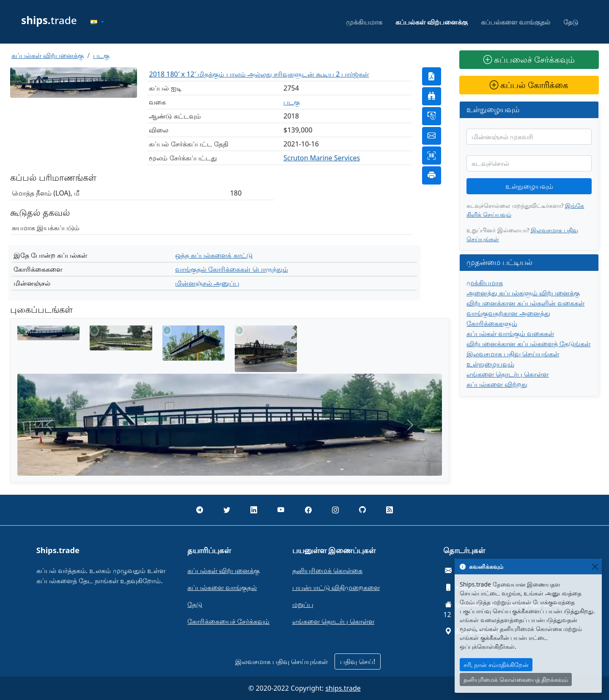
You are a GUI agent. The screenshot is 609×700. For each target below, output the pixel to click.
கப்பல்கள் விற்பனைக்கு (432, 22)
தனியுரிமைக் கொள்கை (327, 570)
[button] (97, 22)
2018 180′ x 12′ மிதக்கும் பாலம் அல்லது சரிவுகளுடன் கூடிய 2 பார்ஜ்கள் (259, 74)
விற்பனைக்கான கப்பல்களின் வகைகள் (525, 303)
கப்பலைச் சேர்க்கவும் (529, 59)
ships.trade (343, 688)
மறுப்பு (303, 604)
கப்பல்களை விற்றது (497, 384)
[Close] (595, 566)
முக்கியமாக (364, 22)
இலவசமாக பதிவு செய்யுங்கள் (513, 354)
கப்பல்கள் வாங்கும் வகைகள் (510, 333)
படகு (101, 55)
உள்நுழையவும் (529, 186)
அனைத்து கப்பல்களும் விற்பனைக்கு (523, 293)
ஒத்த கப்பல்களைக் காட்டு (214, 255)
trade (49, 20)
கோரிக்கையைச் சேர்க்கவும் (228, 621)
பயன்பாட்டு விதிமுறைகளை (336, 587)
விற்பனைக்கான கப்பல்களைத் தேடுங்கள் (528, 344)
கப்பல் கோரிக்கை (529, 85)
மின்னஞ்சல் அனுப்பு (207, 283)
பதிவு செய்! (358, 661)
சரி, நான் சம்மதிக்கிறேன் (496, 665)
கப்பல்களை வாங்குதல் (516, 22)
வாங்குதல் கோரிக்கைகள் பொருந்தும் (231, 269)
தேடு (571, 22)
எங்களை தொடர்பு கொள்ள (507, 374)
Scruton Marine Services (322, 158)
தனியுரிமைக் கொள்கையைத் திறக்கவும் (516, 679)
